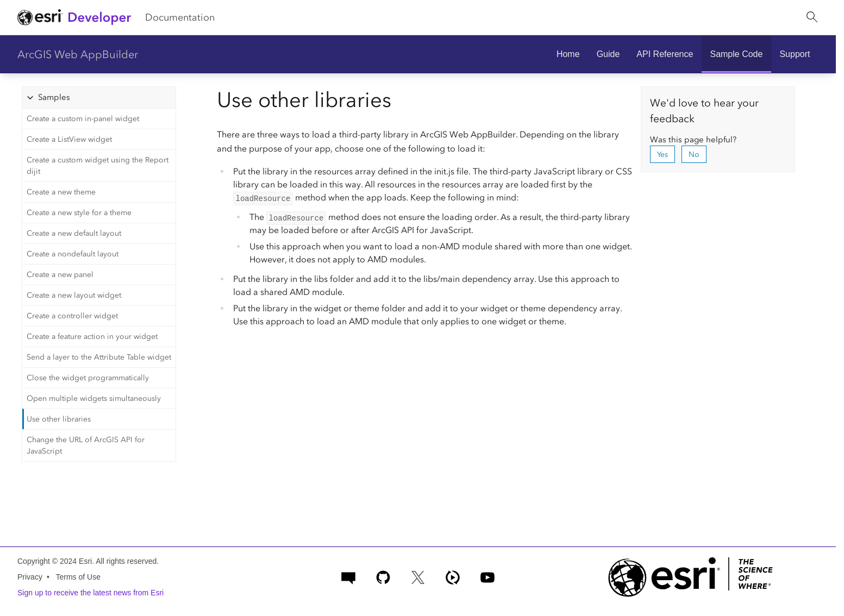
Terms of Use (78, 577)
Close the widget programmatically (88, 378)
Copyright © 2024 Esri (55, 561)
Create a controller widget (72, 316)
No (694, 155)
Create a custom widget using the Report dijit (98, 166)
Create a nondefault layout (73, 254)
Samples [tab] (54, 97)
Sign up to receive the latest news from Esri (90, 593)
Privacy (30, 577)
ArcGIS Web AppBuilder (78, 54)
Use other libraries (59, 419)
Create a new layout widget (74, 295)
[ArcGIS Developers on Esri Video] (453, 576)
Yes (662, 155)
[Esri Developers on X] (418, 576)
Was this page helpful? (693, 140)
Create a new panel (60, 275)
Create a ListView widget (69, 139)
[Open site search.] (812, 17)
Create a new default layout (74, 233)
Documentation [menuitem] (180, 17)
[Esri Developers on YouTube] (487, 576)
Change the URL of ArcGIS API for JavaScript (86, 445)
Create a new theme (61, 192)
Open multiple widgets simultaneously (94, 398)
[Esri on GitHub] (383, 576)
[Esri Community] (348, 576)
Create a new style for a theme (79, 213)
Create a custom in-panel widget (83, 119)
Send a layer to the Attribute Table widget (99, 357)
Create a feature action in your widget (92, 337)
